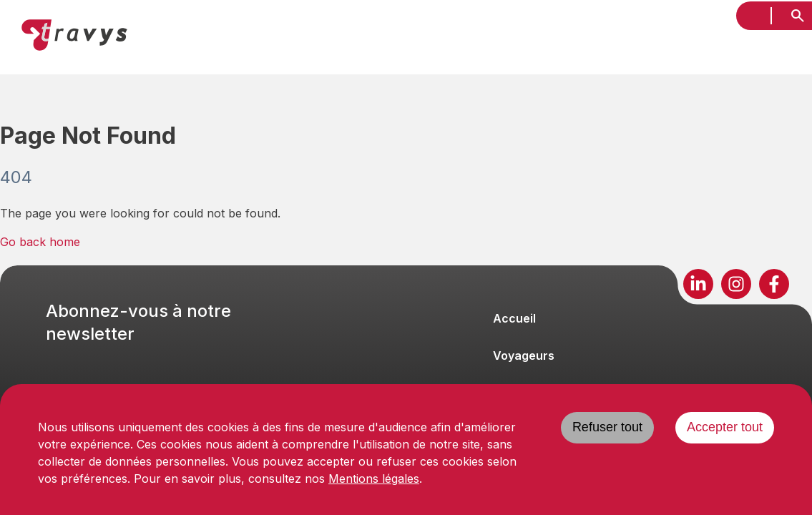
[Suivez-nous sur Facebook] (774, 284)
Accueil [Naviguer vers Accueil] (514, 318)
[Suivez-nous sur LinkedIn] (698, 284)
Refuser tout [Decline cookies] (607, 427)
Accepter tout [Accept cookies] (725, 427)
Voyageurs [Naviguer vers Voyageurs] (524, 355)
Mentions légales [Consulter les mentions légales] (374, 479)
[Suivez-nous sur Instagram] (736, 284)
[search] (798, 16)
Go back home (40, 242)
